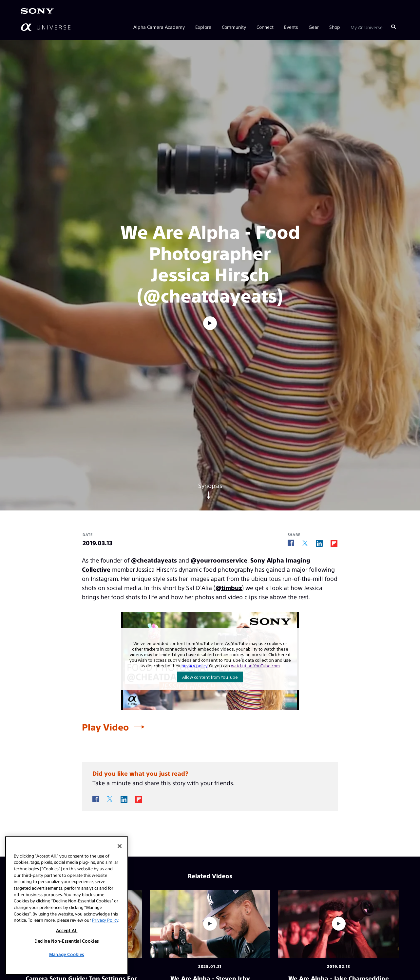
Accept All (67, 930)
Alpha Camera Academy (159, 27)
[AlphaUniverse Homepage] (46, 27)
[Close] (120, 846)
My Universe (367, 27)
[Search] (393, 27)
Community (234, 27)
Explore (203, 27)
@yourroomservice (219, 560)
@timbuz (229, 588)
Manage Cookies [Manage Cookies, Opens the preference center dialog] (67, 954)
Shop (335, 27)
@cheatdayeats (154, 560)
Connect (265, 27)
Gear (314, 27)
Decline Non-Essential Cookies (67, 941)
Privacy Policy (105, 920)
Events (291, 27)
